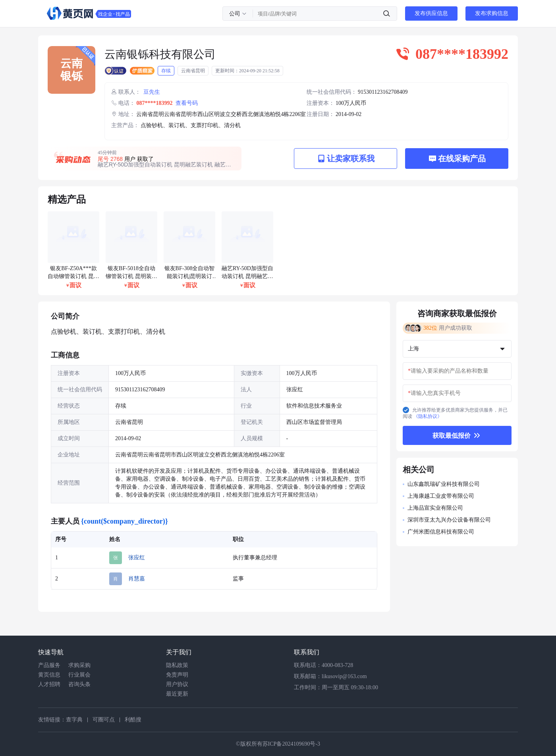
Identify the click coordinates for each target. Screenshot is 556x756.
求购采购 (79, 665)
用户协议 (177, 684)
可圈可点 (104, 720)
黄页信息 (49, 675)
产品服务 (49, 665)
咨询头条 (79, 684)
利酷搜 (133, 720)
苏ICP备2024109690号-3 (291, 744)
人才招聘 (49, 684)
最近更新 (177, 694)
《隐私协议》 (428, 416)
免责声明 (177, 675)
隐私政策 (177, 665)
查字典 (74, 720)
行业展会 (79, 675)
